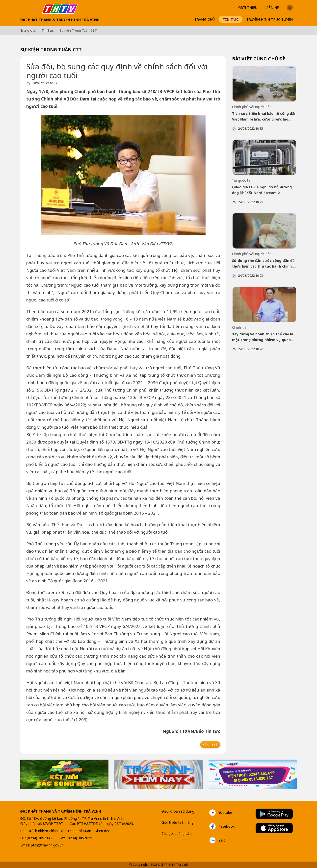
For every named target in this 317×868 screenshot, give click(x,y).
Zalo (217, 840)
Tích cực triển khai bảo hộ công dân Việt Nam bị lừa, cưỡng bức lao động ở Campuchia (264, 117)
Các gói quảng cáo (177, 833)
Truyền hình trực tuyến (270, 19)
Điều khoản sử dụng (178, 811)
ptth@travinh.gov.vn (47, 845)
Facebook (222, 826)
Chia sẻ (210, 744)
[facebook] (210, 744)
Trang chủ (205, 19)
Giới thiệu (248, 8)
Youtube (220, 813)
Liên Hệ (272, 8)
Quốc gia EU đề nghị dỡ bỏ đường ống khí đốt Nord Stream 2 (262, 190)
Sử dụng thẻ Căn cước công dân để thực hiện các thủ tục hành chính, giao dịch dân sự (263, 264)
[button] (290, 7)
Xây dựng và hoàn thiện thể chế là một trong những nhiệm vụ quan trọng (263, 337)
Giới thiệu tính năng (177, 822)
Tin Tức (231, 19)
